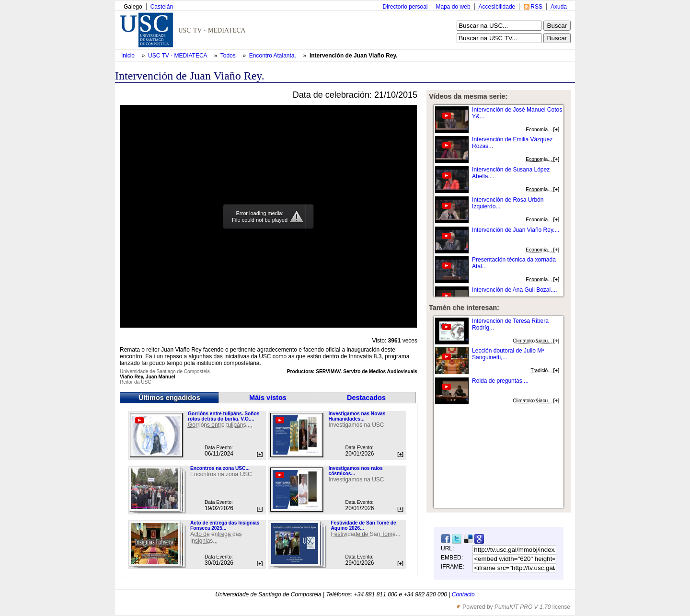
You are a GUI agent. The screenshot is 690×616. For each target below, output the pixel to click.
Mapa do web (453, 7)
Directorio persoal (405, 7)
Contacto (463, 594)
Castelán (162, 7)
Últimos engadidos (169, 398)
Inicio (129, 56)
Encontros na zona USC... (220, 468)
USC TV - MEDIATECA (178, 56)
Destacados (366, 398)
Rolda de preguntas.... (500, 381)
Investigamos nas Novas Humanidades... (357, 416)
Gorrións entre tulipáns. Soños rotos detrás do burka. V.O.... (224, 416)
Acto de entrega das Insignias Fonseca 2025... (225, 525)
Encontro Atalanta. (273, 56)
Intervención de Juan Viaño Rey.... (516, 230)
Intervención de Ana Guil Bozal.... (514, 290)
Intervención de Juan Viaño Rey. (354, 56)
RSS (536, 7)
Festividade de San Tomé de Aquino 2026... (363, 525)
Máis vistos (268, 398)
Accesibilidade (497, 7)
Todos (229, 56)
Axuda (559, 7)
